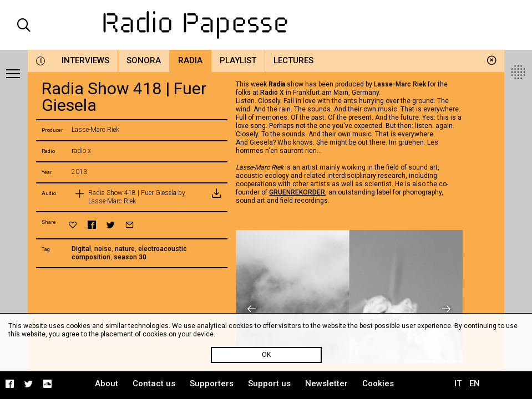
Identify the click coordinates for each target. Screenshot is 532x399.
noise (103, 249)
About (107, 383)
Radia (190, 60)
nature (125, 249)
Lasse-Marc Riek (400, 84)
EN (475, 383)
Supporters (212, 383)
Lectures (293, 60)
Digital (81, 249)
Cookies (378, 383)
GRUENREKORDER (297, 192)
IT (458, 383)
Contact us (154, 383)
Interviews (85, 60)
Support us (269, 383)
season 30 (130, 257)
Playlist (238, 60)
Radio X (272, 93)
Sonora (144, 60)
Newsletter (326, 383)
